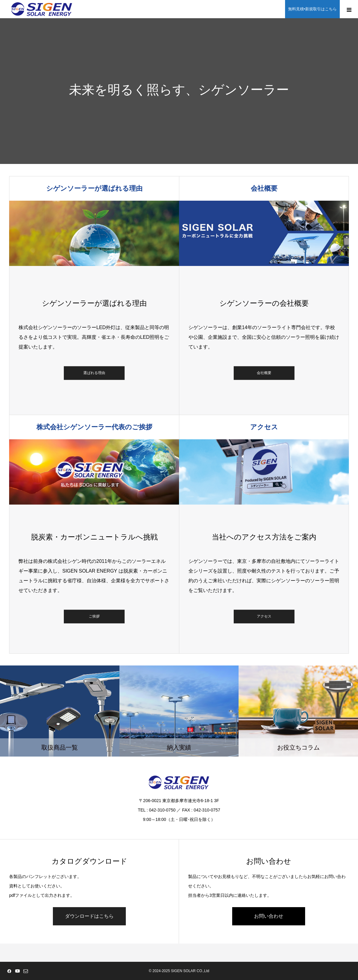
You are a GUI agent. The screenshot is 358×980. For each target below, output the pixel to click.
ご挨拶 (94, 617)
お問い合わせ (269, 916)
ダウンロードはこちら (89, 916)
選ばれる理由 (94, 373)
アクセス (264, 617)
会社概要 (264, 373)
